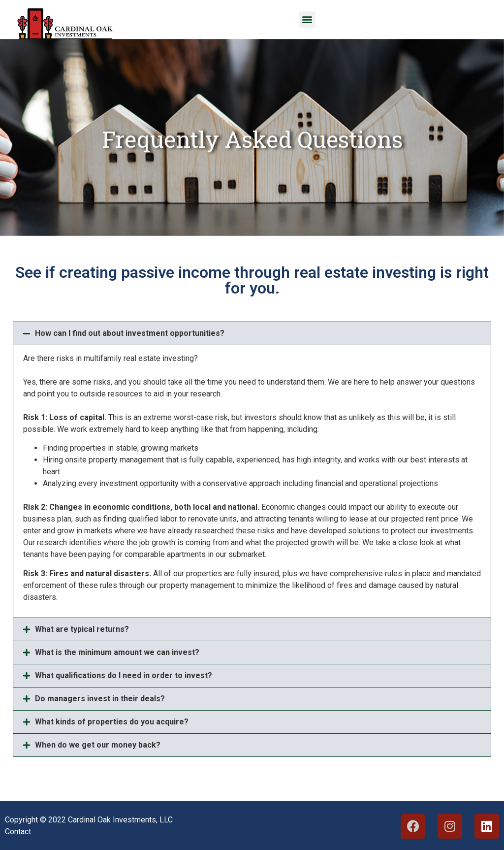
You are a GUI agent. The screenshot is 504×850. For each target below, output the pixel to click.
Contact (18, 832)
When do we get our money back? (98, 745)
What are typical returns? (82, 629)
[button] (307, 19)
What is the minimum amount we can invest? (117, 652)
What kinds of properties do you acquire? (112, 722)
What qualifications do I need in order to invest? (124, 675)
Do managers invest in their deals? (100, 699)
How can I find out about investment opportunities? (130, 333)
